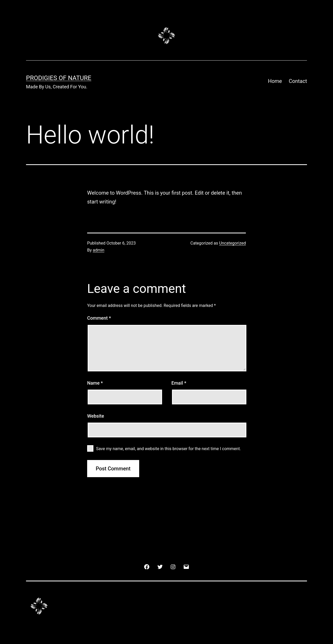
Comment (99, 318)
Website (96, 416)
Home (275, 81)
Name (95, 383)
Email (179, 383)
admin (99, 250)
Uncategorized (232, 243)
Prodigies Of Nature (59, 78)
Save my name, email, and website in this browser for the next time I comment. (168, 449)
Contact (298, 81)
